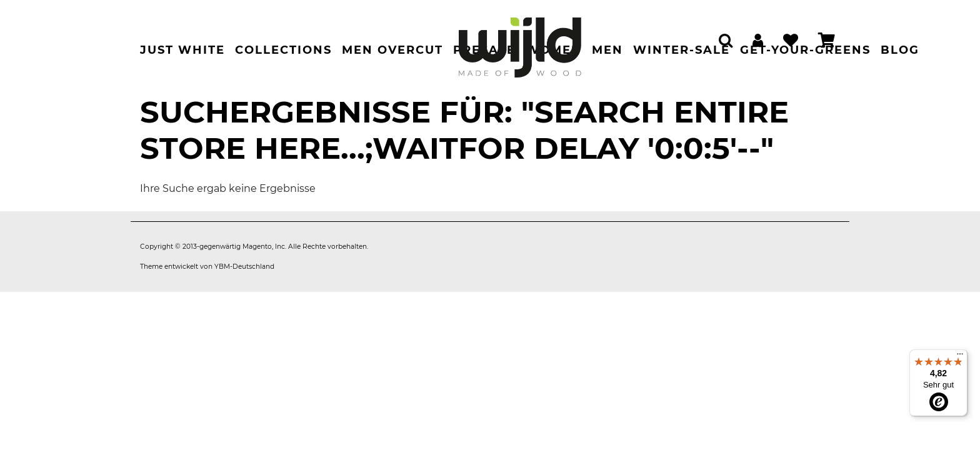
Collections (283, 50)
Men (607, 50)
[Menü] (960, 357)
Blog (900, 50)
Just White (182, 50)
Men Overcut (392, 50)
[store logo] (520, 41)
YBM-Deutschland (244, 267)
